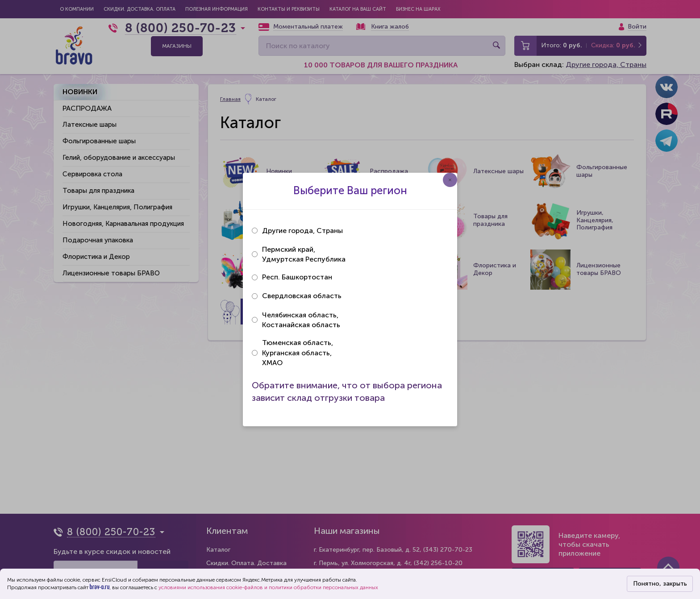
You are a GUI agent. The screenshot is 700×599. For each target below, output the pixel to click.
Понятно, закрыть (660, 584)
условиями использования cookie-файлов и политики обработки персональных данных (268, 587)
